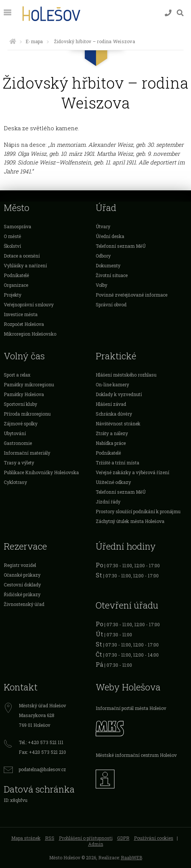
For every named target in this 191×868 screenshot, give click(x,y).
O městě (12, 236)
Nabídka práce (111, 443)
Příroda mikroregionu (27, 414)
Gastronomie (18, 443)
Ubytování (15, 433)
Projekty (13, 295)
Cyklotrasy (15, 482)
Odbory (103, 256)
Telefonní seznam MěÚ (121, 246)
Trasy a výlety (19, 463)
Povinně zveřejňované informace (132, 295)
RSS (50, 838)
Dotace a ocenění (22, 256)
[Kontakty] (168, 13)
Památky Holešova (24, 394)
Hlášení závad (111, 404)
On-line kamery (112, 384)
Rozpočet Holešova (24, 324)
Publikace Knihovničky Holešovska (41, 472)
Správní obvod (111, 304)
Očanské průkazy (22, 575)
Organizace (16, 285)
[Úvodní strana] (13, 41)
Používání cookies (154, 838)
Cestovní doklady (22, 585)
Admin (96, 844)
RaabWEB (132, 857)
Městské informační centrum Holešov (136, 755)
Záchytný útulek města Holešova (130, 521)
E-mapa (34, 41)
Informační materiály (27, 453)
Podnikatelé (16, 275)
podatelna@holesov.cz (42, 769)
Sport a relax (17, 375)
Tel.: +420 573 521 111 (41, 742)
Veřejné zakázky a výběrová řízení (132, 472)
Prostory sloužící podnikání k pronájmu (138, 511)
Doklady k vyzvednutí (119, 394)
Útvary (103, 226)
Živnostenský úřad (24, 604)
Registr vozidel (20, 565)
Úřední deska (110, 236)
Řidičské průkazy (22, 594)
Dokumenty (108, 265)
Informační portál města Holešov (131, 708)
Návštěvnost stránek (118, 423)
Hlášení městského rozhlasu (126, 375)
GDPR (123, 838)
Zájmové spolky (21, 423)
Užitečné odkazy (113, 482)
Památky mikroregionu (29, 384)
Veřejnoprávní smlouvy (29, 304)
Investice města (21, 314)
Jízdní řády (108, 502)
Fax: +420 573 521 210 (42, 752)
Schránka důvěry (114, 414)
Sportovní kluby (20, 404)
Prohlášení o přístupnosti (86, 838)
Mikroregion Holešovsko (30, 334)
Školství (12, 246)
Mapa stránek (26, 838)
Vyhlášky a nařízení (25, 265)
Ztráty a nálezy (112, 433)
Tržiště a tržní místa (117, 463)
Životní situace (112, 275)
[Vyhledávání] (180, 13)
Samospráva (17, 226)
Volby (102, 285)
